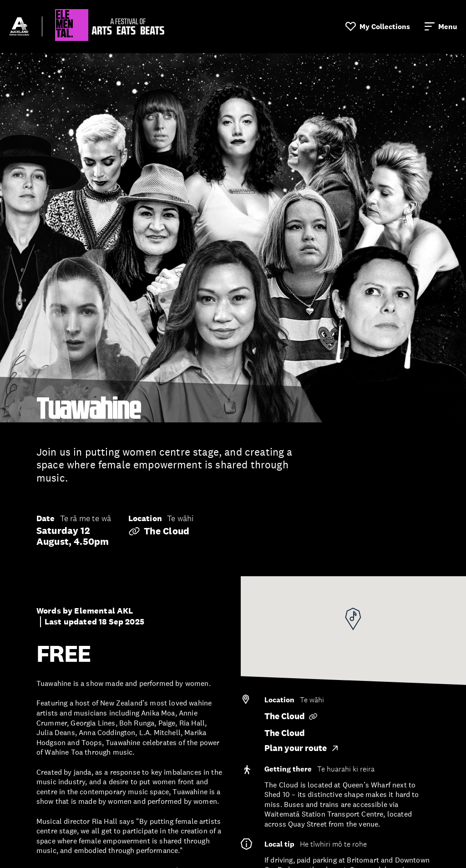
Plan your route (302, 748)
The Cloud (159, 531)
